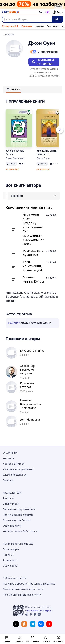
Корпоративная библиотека (20, 531)
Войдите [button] (14, 323)
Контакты (8, 458)
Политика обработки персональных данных (29, 584)
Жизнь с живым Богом (15, 152)
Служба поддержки (14, 475)
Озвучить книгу (12, 526)
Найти (57, 19)
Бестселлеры (11, 549)
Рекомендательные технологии (22, 595)
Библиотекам (11, 504)
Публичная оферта (14, 578)
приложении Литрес (39, 611)
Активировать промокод (18, 544)
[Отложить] (28, 113)
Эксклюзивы (10, 566)
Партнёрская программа (18, 515)
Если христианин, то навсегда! (32, 266)
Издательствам (12, 493)
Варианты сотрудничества (19, 509)
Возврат (8, 480)
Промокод (27, 26)
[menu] (34, 196)
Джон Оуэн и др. (15, 158)
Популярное (53, 26)
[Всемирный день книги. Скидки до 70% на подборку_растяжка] (32, 4)
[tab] (13, 89)
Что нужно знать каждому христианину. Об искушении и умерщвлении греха (47, 152)
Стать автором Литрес (16, 520)
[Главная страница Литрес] (11, 12)
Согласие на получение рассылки (23, 589)
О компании (10, 453)
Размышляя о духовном (33, 253)
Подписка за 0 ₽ (10, 26)
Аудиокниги (10, 560)
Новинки (39, 26)
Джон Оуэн (43, 158)
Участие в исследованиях (18, 469)
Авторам (8, 498)
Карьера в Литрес (14, 464)
